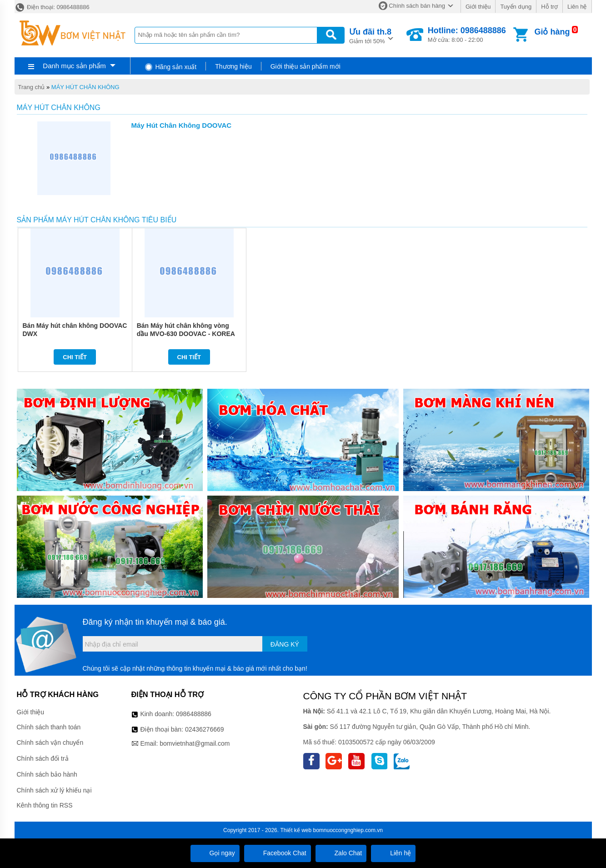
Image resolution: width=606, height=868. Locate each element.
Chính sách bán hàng (417, 6)
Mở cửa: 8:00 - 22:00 (467, 35)
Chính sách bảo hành (47, 774)
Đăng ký (285, 644)
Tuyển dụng (516, 7)
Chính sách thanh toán (49, 727)
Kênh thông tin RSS (45, 805)
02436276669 (205, 729)
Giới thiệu (478, 7)
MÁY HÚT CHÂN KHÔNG (85, 87)
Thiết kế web (296, 830)
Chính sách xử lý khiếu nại (54, 790)
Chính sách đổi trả (43, 758)
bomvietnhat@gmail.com (195, 743)
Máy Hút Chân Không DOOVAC (182, 125)
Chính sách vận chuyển (50, 743)
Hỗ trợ (549, 7)
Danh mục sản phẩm (74, 66)
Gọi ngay (215, 853)
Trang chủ (32, 87)
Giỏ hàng (552, 32)
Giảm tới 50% (370, 35)
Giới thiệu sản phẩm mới (306, 66)
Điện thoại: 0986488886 (52, 7)
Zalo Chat (341, 853)
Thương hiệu (233, 66)
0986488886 (194, 714)
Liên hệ (577, 7)
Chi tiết (75, 357)
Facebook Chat (278, 853)
